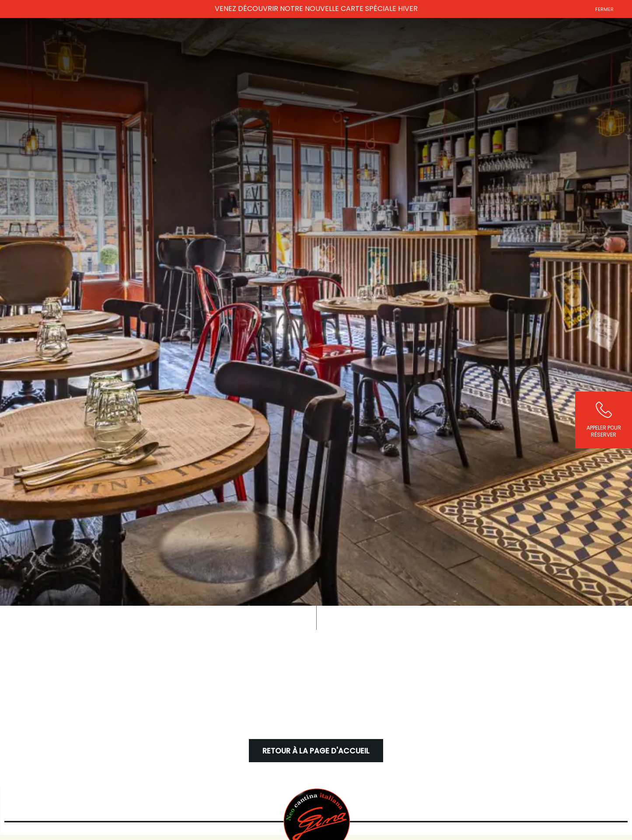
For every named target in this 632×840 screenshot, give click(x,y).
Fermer (604, 9)
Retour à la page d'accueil (316, 751)
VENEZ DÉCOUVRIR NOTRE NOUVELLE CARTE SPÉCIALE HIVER (316, 9)
